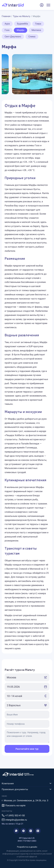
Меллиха (36, 30)
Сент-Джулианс (13, 37)
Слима (32, 37)
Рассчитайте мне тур (27, 749)
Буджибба (22, 24)
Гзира (38, 24)
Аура (7, 24)
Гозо (7, 30)
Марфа (21, 30)
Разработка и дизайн (27, 847)
